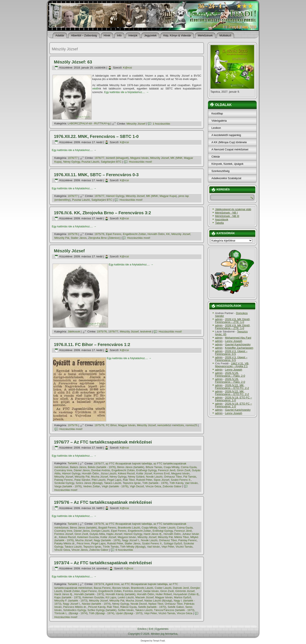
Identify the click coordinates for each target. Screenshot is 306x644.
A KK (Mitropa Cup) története (229, 142)
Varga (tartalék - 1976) (68, 486)
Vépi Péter (168, 547)
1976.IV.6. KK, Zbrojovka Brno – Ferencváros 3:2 (102, 213)
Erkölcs (142, 629)
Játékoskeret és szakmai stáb (233, 209)
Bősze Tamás (154, 467)
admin (219, 319)
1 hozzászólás (161, 124)
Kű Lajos (111, 597)
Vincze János (80, 550)
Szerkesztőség (221, 171)
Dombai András (101, 470)
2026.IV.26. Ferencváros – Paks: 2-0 (230, 374)
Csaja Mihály (171, 467)
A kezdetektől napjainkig (226, 135)
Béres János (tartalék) (131, 467)
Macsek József (144, 597)
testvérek (146, 332)
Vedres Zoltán (92, 486)
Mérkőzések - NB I (226, 213)
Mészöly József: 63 (73, 62)
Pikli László (99, 480)
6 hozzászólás (124, 550)
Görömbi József (185, 591)
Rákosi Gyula (128, 607)
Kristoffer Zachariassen (239, 348)
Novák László (154, 477)
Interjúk (133, 35)
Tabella (219, 223)
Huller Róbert (164, 594)
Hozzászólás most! (141, 162)
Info (119, 35)
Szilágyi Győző (173, 543)
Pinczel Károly (97, 607)
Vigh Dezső (137, 486)
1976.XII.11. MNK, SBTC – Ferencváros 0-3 (96, 175)
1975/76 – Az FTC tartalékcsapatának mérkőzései (103, 502)
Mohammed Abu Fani (238, 338)
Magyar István (127, 425)
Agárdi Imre (113, 584)
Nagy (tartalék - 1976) (107, 540)
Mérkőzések (205, 35)
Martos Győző (182, 597)
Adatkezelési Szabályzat (226, 178)
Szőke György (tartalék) (102, 610)
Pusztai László (90, 162)
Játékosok (74, 332)
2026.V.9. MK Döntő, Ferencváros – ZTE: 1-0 (233, 321)
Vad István (191, 483)
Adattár (60, 35)
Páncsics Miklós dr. (75, 607)
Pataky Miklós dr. (65, 543)
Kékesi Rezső (126, 473)
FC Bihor (111, 425)
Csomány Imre (63, 470)
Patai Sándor (82, 480)
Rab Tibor (129, 480)
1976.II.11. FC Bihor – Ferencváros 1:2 (92, 345)
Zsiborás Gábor (172, 486)
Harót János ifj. (153, 534)
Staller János (79, 238)
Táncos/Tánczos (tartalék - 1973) (174, 610)
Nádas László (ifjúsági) (158, 601)
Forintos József (64, 534)
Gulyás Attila (97, 534)
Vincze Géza (153, 486)
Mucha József (100, 477)
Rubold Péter (144, 480)
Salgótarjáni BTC (111, 162)
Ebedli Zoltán (72, 591)
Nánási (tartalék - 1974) (96, 604)
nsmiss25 (191, 425)
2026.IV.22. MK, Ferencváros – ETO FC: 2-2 (232, 387)
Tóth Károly (176, 483)
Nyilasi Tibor (156, 604)
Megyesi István (139, 158)
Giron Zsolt (184, 470)
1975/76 (73, 234)
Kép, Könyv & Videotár (177, 35)
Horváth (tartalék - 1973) (89, 594)
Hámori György (115, 196)
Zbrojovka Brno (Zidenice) (104, 238)
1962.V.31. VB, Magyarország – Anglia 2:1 (232, 365)
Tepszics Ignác (132, 483)
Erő (151, 629)
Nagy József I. (131, 540)
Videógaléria (219, 121)
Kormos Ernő (162, 473)
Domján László (100, 531)
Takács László (113, 483)
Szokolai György (64, 483)
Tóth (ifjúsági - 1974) (102, 613)
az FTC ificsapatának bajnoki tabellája (129, 463)
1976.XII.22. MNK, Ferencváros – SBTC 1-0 (96, 136)
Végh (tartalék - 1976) (115, 486)
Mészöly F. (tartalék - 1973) (71, 601)
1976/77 (73, 158)
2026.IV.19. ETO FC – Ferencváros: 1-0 (234, 399)
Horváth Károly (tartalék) (121, 594)
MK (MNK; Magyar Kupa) (161, 196)
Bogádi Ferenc (107, 528)
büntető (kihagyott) (117, 158)
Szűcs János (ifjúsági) (89, 483)
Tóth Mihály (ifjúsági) (133, 547)
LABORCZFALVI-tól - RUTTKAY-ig (89, 124)
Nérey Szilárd (136, 477)
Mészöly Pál (62, 238)
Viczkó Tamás (184, 547)
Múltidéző (225, 35)
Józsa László (109, 473)
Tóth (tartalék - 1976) (155, 483)
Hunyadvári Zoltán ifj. (186, 594)
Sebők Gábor (176, 607)
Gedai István (151, 591)
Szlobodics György (74, 610)
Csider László (167, 528)
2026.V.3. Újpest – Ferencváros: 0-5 (231, 353)
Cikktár (216, 157)
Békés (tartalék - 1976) (102, 467)
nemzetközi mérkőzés (171, 425)
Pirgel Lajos (114, 480)
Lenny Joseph (233, 341)
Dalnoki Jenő (181, 588)
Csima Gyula (189, 467)
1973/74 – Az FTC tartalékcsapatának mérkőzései (103, 563)
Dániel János (82, 470)
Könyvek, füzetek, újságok (228, 164)
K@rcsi (127, 68)
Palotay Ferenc (64, 480)
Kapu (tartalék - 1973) (68, 597)
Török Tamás (111, 547)
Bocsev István (121, 588)
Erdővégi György (146, 470)
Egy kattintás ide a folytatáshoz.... (126, 92)
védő (95, 89)
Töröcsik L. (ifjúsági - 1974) (71, 613)
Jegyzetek (150, 35)
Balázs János (78, 467)
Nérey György (71, 162)
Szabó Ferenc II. (181, 480)
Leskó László (126, 597)
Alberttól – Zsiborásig (84, 35)
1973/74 (99, 584)
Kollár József (144, 473)
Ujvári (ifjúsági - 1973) (129, 613)
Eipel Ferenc (114, 234)
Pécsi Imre (83, 543)
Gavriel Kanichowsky (238, 344)
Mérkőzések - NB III (227, 216)
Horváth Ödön (156, 234)
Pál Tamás (190, 477)
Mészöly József (136, 124)
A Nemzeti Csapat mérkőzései (230, 149)
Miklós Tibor (182, 537)
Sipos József (162, 480)
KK (168, 234)
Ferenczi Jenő (167, 470)
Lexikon (216, 128)
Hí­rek (107, 35)
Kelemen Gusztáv (88, 537)
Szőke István (126, 610)
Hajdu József (114, 534)
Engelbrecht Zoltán (134, 234)
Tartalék (72, 463)
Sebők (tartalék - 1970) (152, 607)
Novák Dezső (139, 604)
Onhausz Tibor (173, 477)
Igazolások (222, 219)
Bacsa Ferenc (102, 588)
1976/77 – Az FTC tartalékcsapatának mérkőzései (103, 442)
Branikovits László (129, 528)
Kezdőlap (217, 113)
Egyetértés (162, 629)
